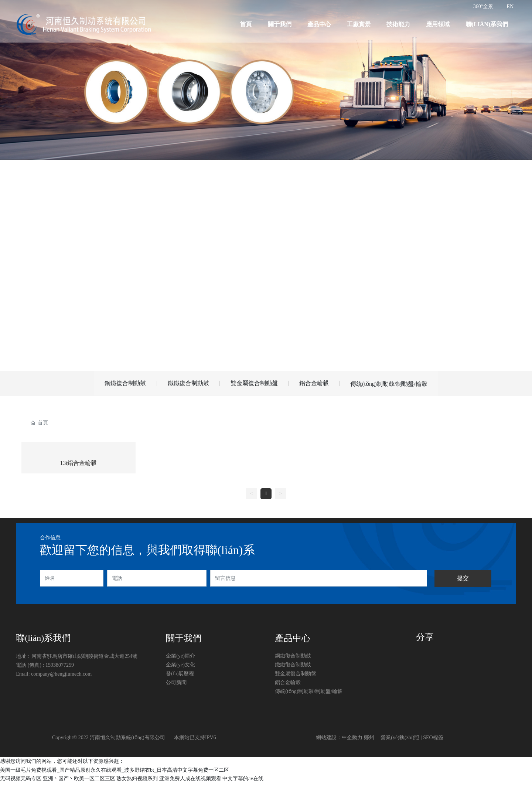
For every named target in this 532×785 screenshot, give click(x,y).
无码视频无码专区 (21, 780)
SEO (428, 740)
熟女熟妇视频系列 (137, 780)
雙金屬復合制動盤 (254, 384)
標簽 (438, 740)
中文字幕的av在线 (243, 780)
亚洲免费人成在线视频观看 (190, 780)
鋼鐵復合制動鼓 (118, 384)
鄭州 (369, 740)
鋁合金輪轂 (317, 384)
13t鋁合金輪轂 (78, 465)
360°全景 (483, 6)
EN (510, 6)
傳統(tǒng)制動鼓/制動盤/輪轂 (396, 385)
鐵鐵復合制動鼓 (184, 384)
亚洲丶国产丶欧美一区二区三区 (79, 780)
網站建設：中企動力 (339, 740)
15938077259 (60, 667)
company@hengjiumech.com (61, 676)
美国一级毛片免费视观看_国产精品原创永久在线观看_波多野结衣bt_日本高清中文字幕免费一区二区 (115, 772)
